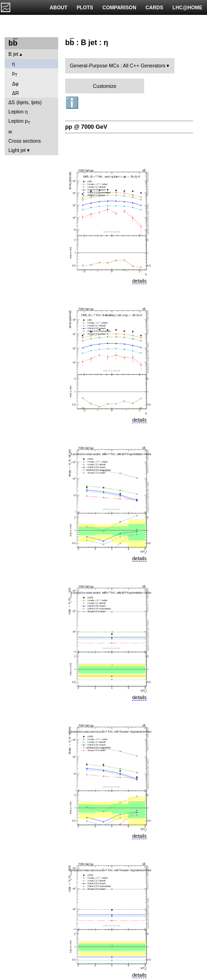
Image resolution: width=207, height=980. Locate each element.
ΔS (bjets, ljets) (25, 102)
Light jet (17, 150)
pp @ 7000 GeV (86, 127)
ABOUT (59, 7)
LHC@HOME (187, 7)
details (139, 281)
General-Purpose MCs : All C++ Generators (118, 66)
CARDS (154, 7)
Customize (105, 86)
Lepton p (19, 122)
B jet (13, 54)
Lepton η (18, 112)
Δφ (15, 84)
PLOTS (85, 7)
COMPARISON (119, 7)
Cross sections (25, 141)
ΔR (16, 93)
